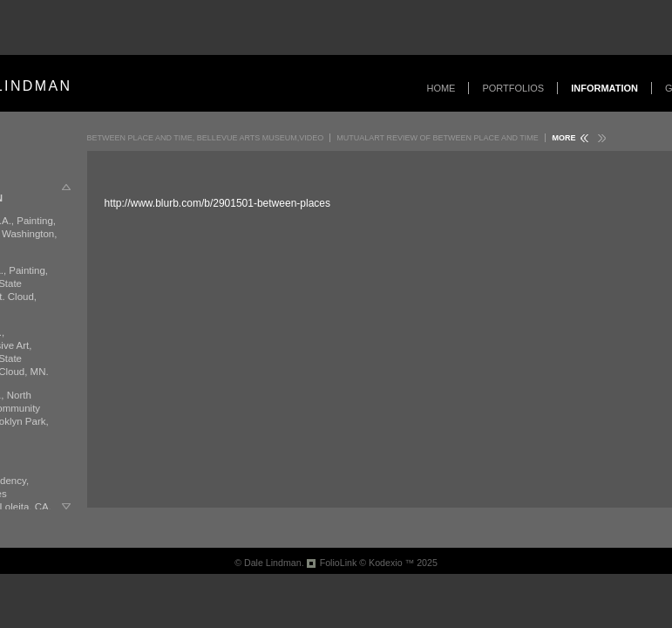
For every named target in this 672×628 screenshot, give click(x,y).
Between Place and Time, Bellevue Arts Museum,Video (206, 138)
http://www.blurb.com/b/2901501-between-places (217, 203)
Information (604, 88)
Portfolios (513, 88)
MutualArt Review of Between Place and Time (438, 138)
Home (441, 88)
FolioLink (339, 563)
